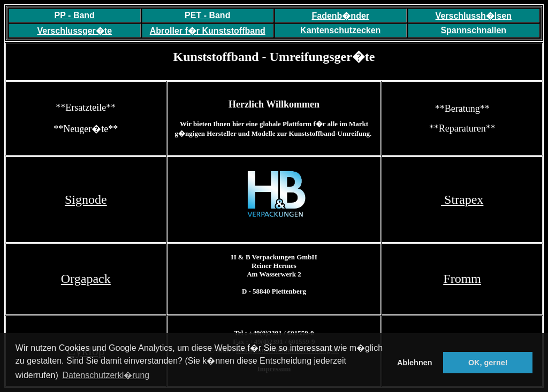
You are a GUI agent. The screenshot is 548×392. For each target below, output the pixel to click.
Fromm (462, 279)
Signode (86, 199)
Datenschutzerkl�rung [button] (106, 375)
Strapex (462, 199)
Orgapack (86, 279)
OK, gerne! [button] (488, 363)
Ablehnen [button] (415, 363)
